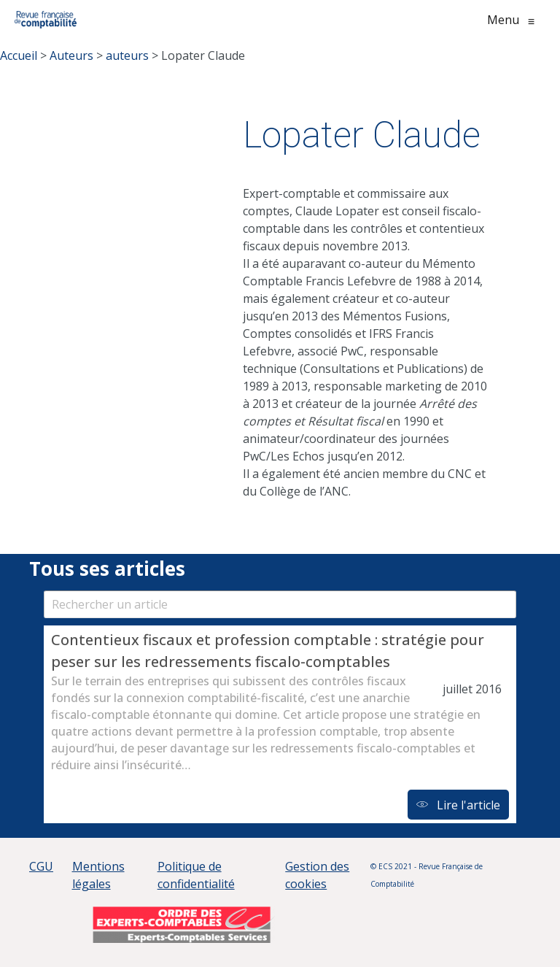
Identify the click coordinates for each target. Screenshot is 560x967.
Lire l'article (458, 805)
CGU (41, 866)
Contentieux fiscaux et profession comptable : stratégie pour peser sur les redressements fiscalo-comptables (268, 651)
